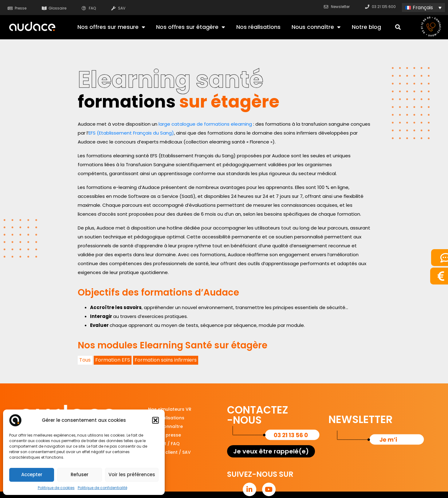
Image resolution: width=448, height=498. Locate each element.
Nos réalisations (258, 27)
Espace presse (165, 435)
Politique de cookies (56, 488)
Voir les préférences (132, 474)
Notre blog (366, 27)
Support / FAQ (164, 444)
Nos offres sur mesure (111, 27)
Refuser (80, 474)
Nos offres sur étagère (191, 27)
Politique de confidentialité (102, 488)
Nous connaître (316, 27)
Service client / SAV (169, 452)
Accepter (32, 474)
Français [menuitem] (423, 8)
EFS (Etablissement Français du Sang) (131, 133)
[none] (423, 8)
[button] (155, 420)
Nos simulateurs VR (170, 409)
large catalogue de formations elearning (205, 124)
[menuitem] (423, 8)
